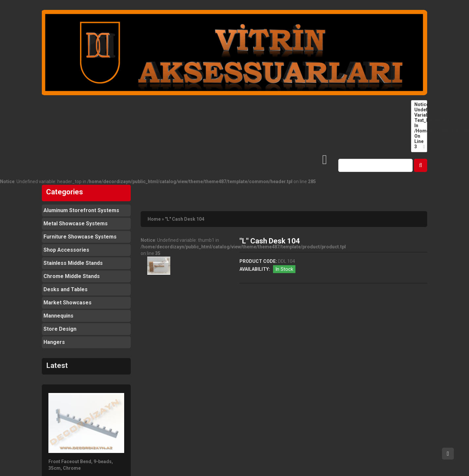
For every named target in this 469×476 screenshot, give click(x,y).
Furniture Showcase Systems (80, 237)
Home (154, 219)
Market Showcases (68, 303)
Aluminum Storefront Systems (81, 210)
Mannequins (58, 316)
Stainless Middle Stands (73, 263)
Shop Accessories (66, 250)
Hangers (54, 342)
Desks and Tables (66, 289)
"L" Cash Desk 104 (185, 219)
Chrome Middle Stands (72, 276)
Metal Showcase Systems (76, 224)
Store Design (60, 329)
